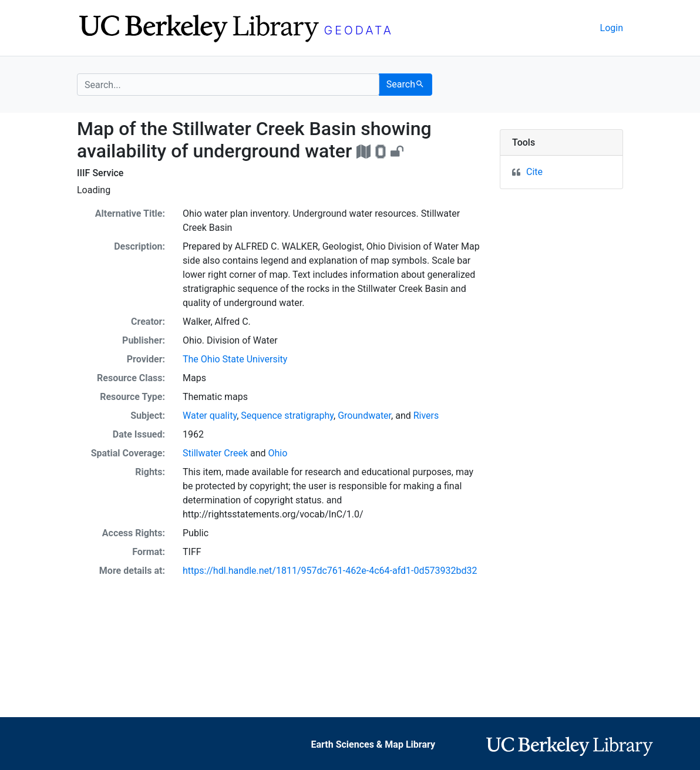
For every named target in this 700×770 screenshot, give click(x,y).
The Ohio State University (235, 359)
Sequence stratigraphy (287, 416)
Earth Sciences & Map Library (373, 744)
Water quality (210, 416)
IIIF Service (100, 173)
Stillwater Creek (215, 453)
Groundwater (364, 416)
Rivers (426, 416)
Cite (534, 172)
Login (612, 28)
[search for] (228, 85)
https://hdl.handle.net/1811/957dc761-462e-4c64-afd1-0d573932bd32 (330, 571)
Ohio (278, 453)
